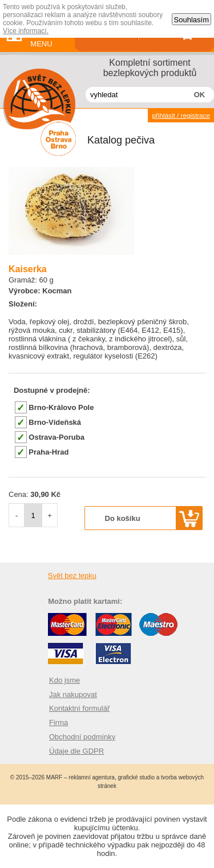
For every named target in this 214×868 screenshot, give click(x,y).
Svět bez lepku (72, 576)
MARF (54, 777)
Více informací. (26, 31)
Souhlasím (191, 20)
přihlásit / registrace (181, 115)
